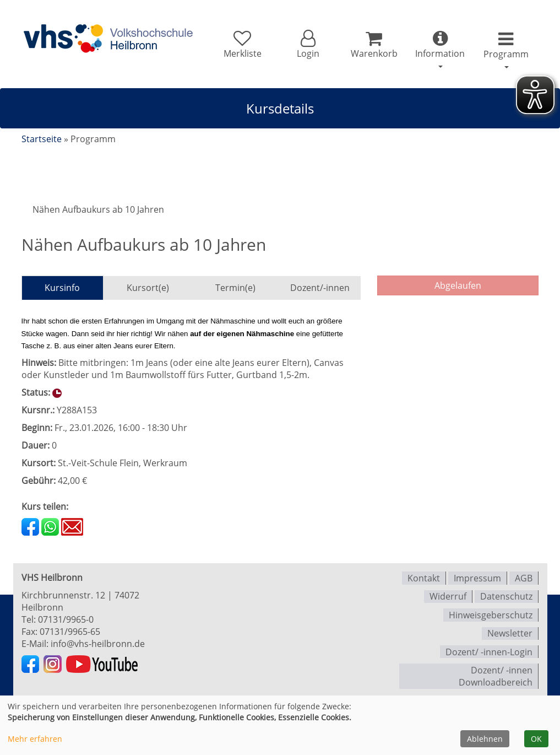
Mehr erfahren (35, 739)
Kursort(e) (148, 288)
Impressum (477, 578)
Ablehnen (485, 739)
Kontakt (424, 578)
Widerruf (448, 595)
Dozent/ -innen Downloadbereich (496, 672)
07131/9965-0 (66, 619)
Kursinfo (62, 288)
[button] (305, 45)
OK (536, 739)
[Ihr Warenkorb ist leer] (371, 45)
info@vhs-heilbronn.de (98, 644)
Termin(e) (235, 288)
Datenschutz (506, 595)
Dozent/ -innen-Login (489, 648)
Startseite (42, 139)
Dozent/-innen (320, 288)
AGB (524, 578)
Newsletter (510, 630)
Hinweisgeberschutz (491, 613)
